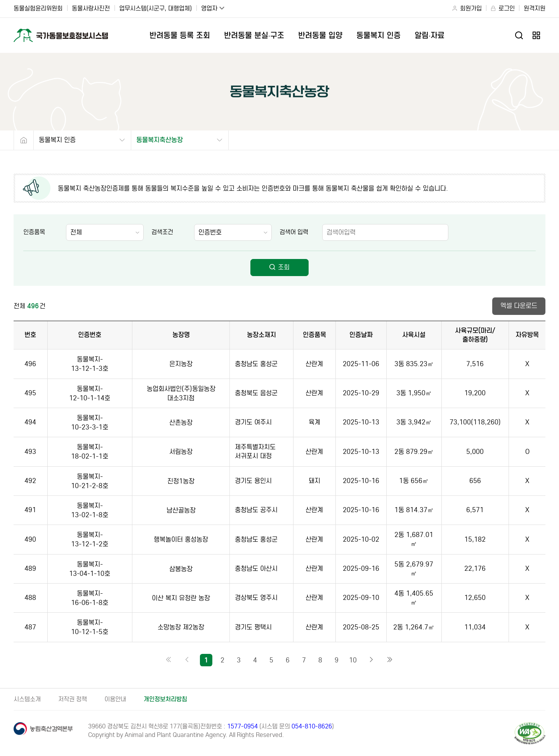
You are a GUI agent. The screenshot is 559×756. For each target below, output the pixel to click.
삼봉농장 (181, 569)
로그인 (507, 8)
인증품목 (34, 232)
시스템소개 (27, 699)
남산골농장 (181, 510)
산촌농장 (181, 423)
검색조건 (162, 232)
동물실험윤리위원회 (38, 8)
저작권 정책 (73, 699)
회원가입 (471, 8)
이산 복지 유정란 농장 (181, 598)
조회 (279, 267)
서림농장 (181, 452)
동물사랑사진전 (91, 8)
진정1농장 (181, 481)
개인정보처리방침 (165, 699)
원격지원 (535, 8)
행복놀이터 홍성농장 (181, 540)
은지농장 (181, 364)
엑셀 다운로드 (519, 306)
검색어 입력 (294, 232)
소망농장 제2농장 (181, 627)
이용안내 (115, 699)
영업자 (209, 8)
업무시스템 (155, 8)
